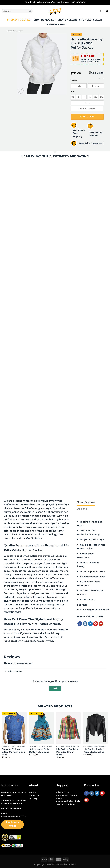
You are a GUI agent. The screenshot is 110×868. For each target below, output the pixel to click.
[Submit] (30, 11)
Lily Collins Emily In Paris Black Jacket (94, 751)
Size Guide (97, 73)
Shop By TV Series (20, 20)
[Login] (100, 11)
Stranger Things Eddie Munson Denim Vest (14, 752)
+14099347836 (94, 616)
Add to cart (87, 117)
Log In (55, 688)
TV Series (19, 31)
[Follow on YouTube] (101, 624)
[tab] (86, 502)
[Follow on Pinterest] (96, 624)
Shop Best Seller (91, 20)
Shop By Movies (45, 20)
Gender (74, 80)
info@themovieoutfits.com (14, 816)
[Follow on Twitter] (90, 624)
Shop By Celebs (68, 20)
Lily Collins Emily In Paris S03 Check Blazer (67, 752)
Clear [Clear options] (101, 79)
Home (9, 31)
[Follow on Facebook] (80, 624)
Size (73, 91)
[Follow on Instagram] (85, 624)
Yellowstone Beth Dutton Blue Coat (39, 751)
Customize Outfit (55, 25)
